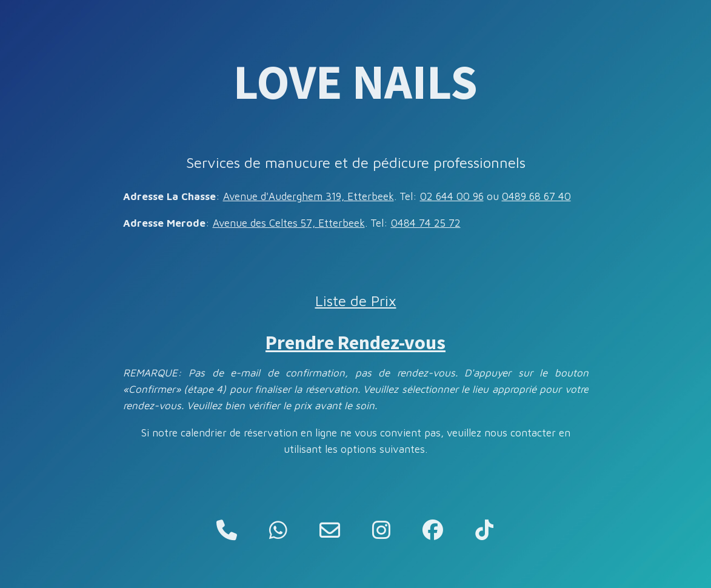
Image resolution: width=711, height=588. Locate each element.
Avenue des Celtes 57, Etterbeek (289, 223)
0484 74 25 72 (426, 223)
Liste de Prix (356, 301)
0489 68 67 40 (536, 196)
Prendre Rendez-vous (355, 342)
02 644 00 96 (452, 196)
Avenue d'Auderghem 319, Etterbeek (309, 196)
